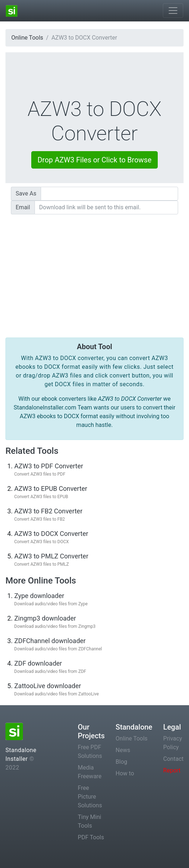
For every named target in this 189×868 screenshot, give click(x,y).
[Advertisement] (94, 271)
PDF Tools (91, 837)
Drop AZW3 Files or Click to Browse (94, 160)
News (123, 750)
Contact (173, 759)
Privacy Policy (173, 743)
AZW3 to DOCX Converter (51, 534)
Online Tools (27, 38)
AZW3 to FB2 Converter (48, 511)
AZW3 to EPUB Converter (51, 488)
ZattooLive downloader (48, 686)
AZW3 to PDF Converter (49, 466)
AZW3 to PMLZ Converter (51, 556)
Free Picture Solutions (90, 797)
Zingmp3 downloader (45, 618)
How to (125, 773)
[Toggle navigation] (173, 11)
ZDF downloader (38, 663)
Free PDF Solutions (90, 752)
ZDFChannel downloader (50, 641)
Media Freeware (90, 772)
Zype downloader (39, 596)
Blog (121, 762)
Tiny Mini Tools (89, 821)
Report (172, 770)
